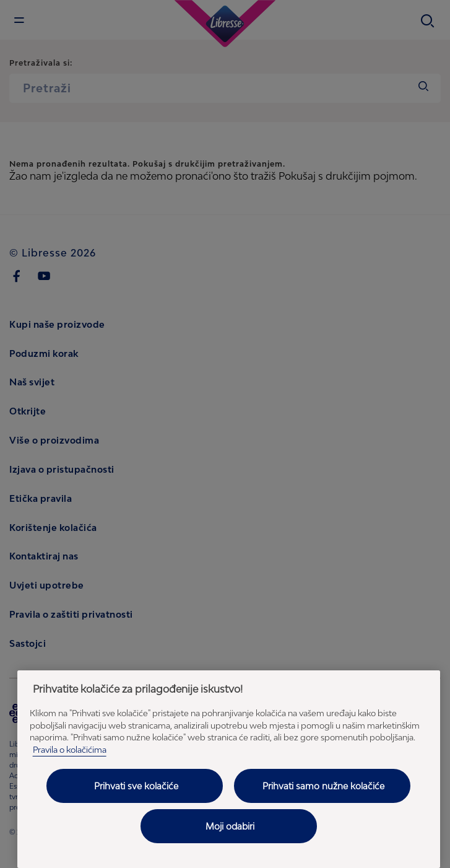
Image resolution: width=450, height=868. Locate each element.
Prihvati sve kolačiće (136, 786)
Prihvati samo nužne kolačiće (323, 786)
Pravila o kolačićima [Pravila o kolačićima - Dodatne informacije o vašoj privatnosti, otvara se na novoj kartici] (70, 750)
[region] (229, 769)
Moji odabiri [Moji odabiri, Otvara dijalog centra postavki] (230, 826)
